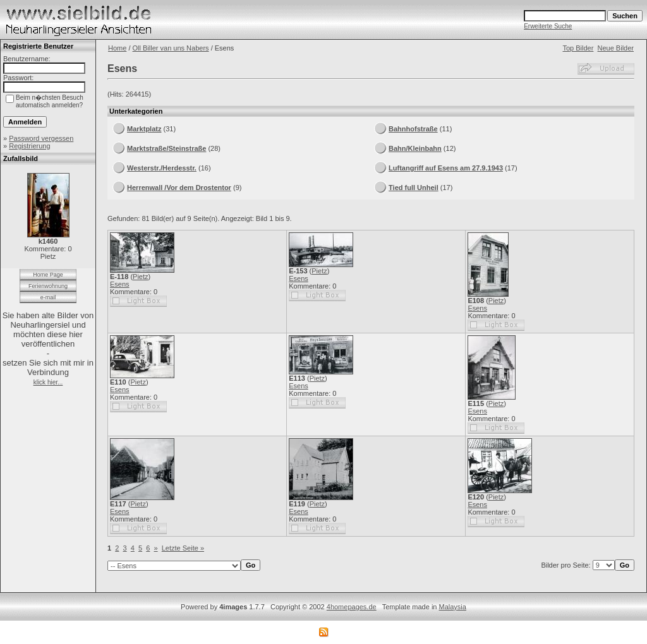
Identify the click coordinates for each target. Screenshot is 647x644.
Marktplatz (144, 129)
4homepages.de (352, 607)
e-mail (48, 297)
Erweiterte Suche (548, 26)
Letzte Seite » (183, 548)
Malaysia (453, 607)
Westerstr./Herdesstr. (162, 168)
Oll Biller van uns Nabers (171, 48)
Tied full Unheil (414, 188)
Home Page (48, 275)
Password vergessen (41, 138)
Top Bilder (578, 48)
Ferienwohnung (48, 286)
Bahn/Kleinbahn (415, 148)
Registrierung (29, 146)
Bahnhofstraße (413, 129)
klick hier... (48, 382)
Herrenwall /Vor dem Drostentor (179, 188)
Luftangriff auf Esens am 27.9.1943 (446, 168)
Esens (120, 284)
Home (117, 48)
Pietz (140, 277)
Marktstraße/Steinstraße (166, 148)
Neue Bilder (616, 48)
